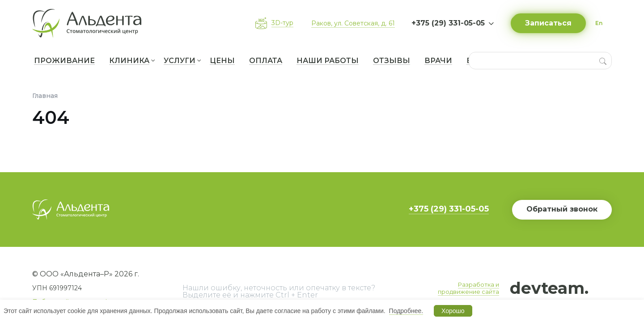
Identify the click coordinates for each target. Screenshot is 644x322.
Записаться (548, 23)
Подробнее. (406, 311)
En (599, 23)
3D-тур (282, 23)
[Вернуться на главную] (90, 23)
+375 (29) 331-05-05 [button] (448, 23)
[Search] (603, 61)
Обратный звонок (562, 209)
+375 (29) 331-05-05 (449, 209)
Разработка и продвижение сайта (468, 288)
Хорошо (453, 311)
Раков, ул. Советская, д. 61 (353, 23)
